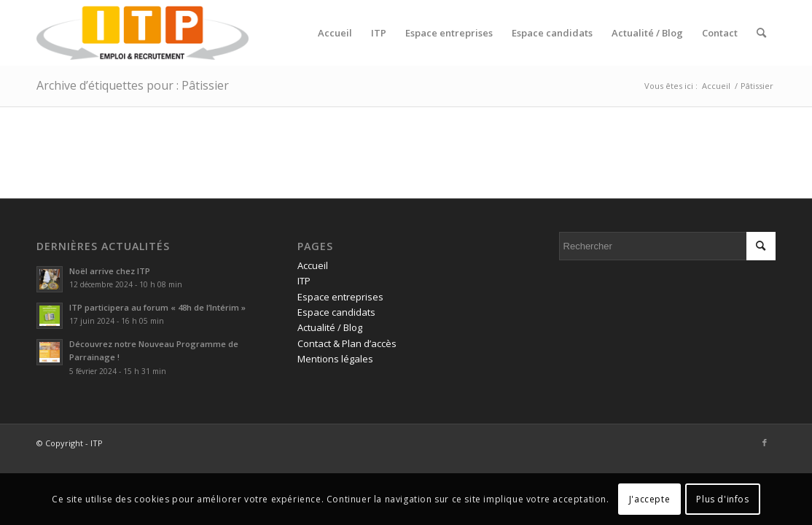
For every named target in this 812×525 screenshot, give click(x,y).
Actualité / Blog (330, 327)
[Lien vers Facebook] (765, 443)
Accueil (313, 265)
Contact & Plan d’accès (347, 343)
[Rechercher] (761, 33)
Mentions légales (335, 359)
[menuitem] (335, 33)
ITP (304, 281)
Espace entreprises (340, 297)
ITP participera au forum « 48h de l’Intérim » (157, 307)
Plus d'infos (722, 499)
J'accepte (649, 499)
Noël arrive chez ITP (110, 271)
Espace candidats (336, 312)
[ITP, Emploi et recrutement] (143, 33)
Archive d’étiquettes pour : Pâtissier (133, 85)
